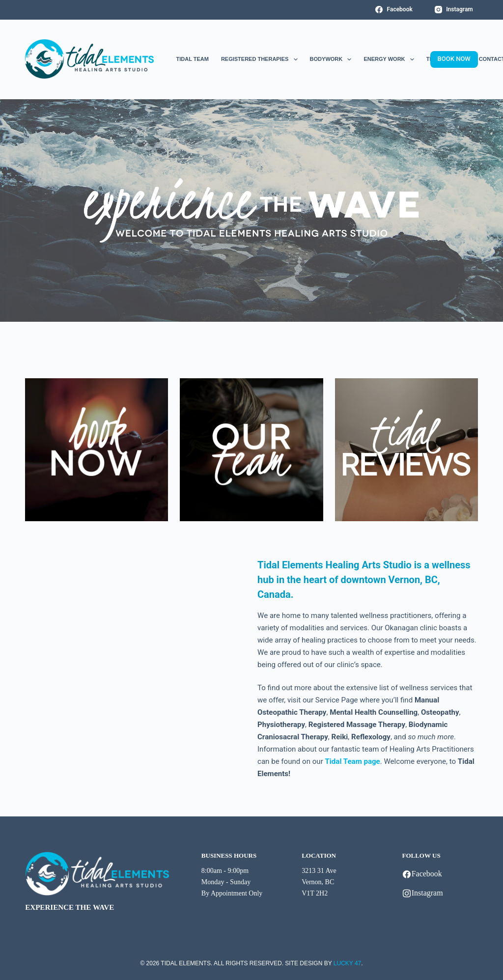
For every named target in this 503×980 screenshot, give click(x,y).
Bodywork (331, 59)
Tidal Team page (353, 761)
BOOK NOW (454, 59)
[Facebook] (394, 10)
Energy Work (389, 59)
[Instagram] (454, 10)
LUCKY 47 (347, 963)
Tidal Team (192, 59)
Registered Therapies (259, 59)
